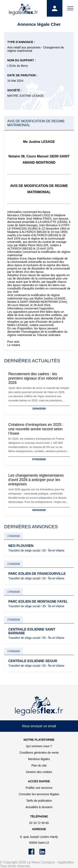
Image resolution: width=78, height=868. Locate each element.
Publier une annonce (39, 788)
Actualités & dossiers (39, 807)
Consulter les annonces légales (39, 794)
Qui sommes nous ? (39, 746)
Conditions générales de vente (39, 753)
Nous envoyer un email (39, 726)
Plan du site (39, 765)
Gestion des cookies (39, 772)
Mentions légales (39, 759)
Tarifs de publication (39, 801)
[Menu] (70, 8)
